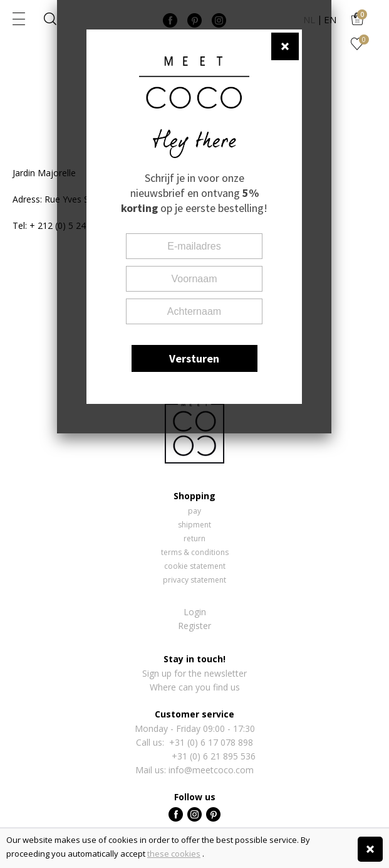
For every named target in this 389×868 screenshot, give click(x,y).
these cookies (174, 854)
